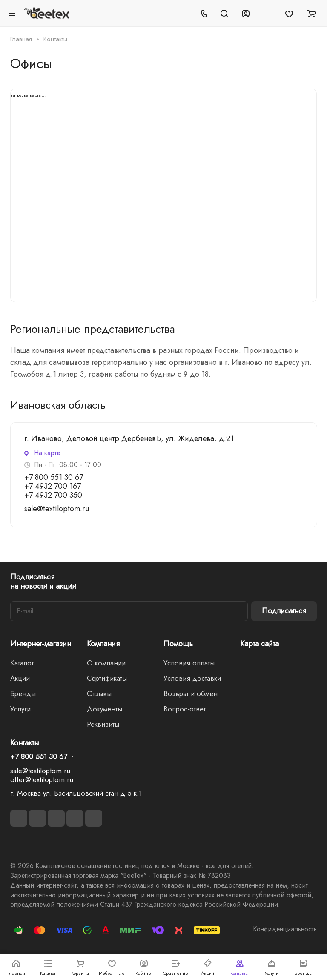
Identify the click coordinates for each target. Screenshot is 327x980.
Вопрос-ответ (185, 709)
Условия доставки (192, 678)
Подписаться (284, 611)
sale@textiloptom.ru (57, 509)
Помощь (178, 644)
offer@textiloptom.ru (42, 779)
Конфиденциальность (285, 929)
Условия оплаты (189, 663)
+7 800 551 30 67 (54, 477)
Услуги (20, 709)
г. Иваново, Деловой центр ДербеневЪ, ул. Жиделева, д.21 (129, 438)
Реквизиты (103, 724)
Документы (105, 709)
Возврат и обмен (191, 693)
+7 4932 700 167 (53, 486)
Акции (20, 678)
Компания (103, 644)
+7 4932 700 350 (53, 495)
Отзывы (99, 693)
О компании (106, 663)
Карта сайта (260, 644)
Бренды (23, 693)
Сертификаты (107, 678)
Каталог (22, 663)
